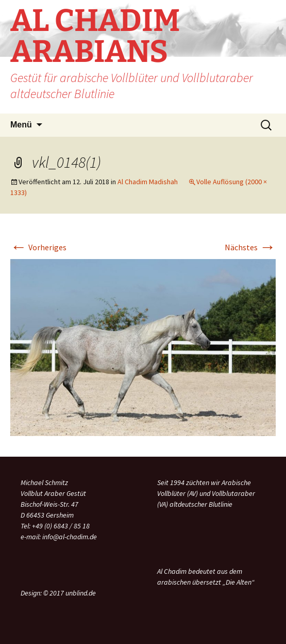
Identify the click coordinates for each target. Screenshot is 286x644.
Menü (21, 125)
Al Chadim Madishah (148, 182)
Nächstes (250, 247)
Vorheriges (38, 247)
